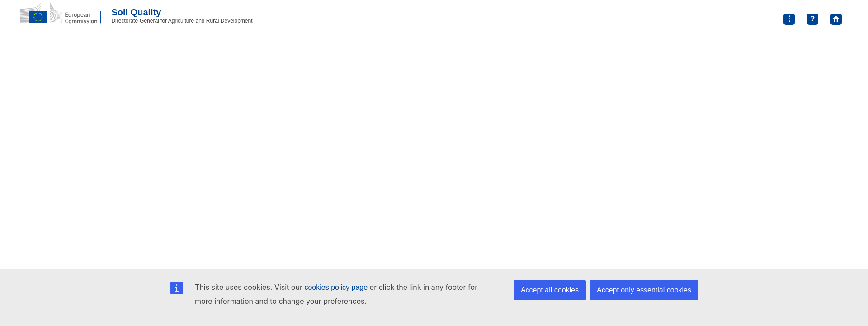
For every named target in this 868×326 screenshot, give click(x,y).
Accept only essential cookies (644, 290)
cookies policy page (336, 287)
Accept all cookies (550, 290)
